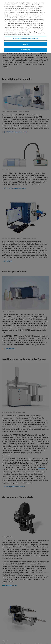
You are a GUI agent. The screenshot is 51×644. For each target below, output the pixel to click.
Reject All (25, 44)
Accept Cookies (25, 50)
